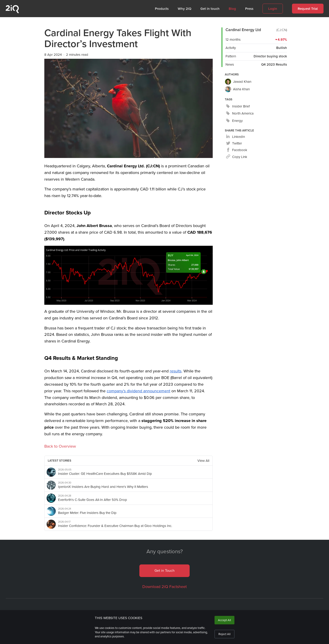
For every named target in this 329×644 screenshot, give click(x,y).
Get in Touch (164, 571)
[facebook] (237, 150)
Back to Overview (60, 446)
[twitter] (234, 143)
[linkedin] (235, 137)
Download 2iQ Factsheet (164, 587)
